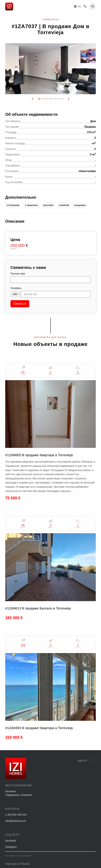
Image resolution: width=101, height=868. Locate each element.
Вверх (87, 761)
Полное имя (18, 274)
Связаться (20, 304)
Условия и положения (18, 856)
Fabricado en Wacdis (17, 864)
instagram (11, 847)
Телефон (16, 288)
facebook (11, 841)
